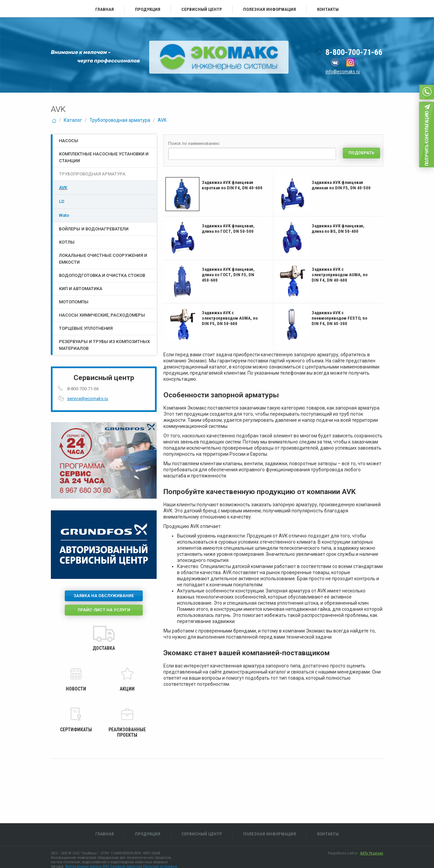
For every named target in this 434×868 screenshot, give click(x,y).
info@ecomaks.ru (343, 72)
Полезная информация (270, 9)
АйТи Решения (372, 853)
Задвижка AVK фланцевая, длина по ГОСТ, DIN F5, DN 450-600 (228, 275)
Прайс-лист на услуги (104, 610)
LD (62, 201)
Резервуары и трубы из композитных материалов (104, 345)
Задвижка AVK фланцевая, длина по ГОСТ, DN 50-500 (228, 229)
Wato (64, 215)
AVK (162, 120)
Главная (105, 9)
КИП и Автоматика (81, 289)
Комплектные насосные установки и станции (104, 157)
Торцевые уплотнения (86, 328)
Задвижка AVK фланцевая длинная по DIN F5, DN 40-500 (341, 185)
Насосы (69, 141)
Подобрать (361, 153)
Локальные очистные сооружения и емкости (103, 259)
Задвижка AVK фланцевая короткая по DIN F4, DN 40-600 (232, 185)
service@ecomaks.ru (88, 399)
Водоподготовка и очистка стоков (102, 275)
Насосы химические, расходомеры (102, 315)
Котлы (67, 242)
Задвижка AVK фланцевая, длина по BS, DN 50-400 (338, 229)
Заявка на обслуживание (104, 596)
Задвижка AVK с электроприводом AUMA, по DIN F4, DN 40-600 (340, 275)
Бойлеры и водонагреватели (94, 229)
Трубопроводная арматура (120, 120)
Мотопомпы (74, 302)
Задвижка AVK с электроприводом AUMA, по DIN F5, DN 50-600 (230, 318)
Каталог (73, 120)
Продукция (148, 9)
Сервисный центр (202, 9)
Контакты (328, 9)
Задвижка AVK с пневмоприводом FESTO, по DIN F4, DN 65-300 (339, 318)
